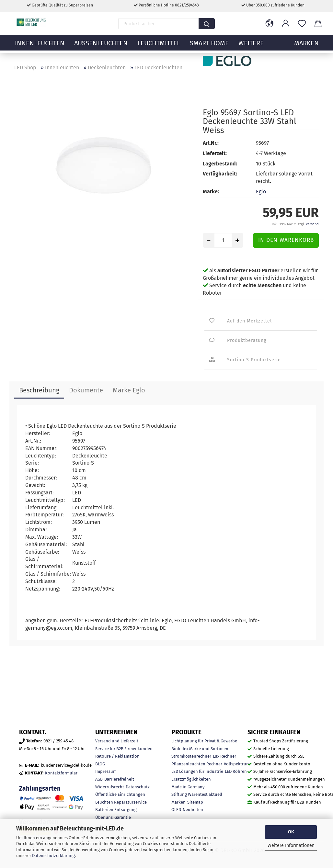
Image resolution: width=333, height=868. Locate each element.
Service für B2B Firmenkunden (124, 749)
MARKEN (306, 47)
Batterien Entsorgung (116, 810)
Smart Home (209, 47)
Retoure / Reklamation (117, 756)
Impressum (106, 771)
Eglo (261, 192)
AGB (99, 779)
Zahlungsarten (40, 789)
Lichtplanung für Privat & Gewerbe (204, 741)
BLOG (100, 764)
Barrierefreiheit (119, 779)
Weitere (251, 47)
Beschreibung (39, 390)
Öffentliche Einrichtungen (120, 794)
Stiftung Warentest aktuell (197, 794)
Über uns (104, 817)
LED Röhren (236, 771)
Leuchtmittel (159, 47)
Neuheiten (193, 810)
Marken (178, 802)
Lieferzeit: (215, 153)
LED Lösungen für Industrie (197, 771)
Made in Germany (188, 787)
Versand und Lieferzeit (117, 741)
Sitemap (195, 802)
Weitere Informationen (291, 845)
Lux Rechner (224, 756)
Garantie (123, 817)
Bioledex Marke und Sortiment (201, 749)
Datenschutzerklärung (53, 856)
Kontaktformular (61, 773)
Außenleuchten (101, 47)
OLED (176, 810)
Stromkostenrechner (191, 756)
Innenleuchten (40, 47)
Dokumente (86, 390)
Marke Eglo (129, 390)
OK (291, 832)
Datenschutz (138, 787)
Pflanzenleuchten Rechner (197, 764)
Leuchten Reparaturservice (121, 802)
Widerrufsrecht (110, 787)
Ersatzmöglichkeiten (191, 779)
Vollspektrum (237, 764)
